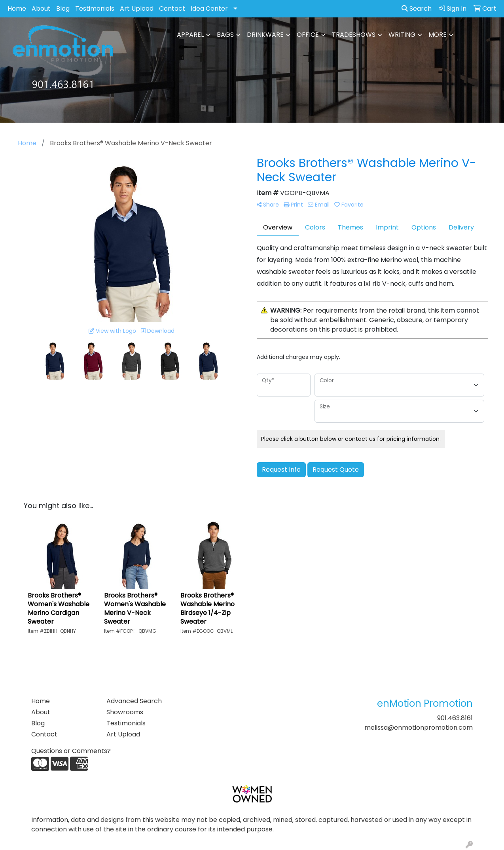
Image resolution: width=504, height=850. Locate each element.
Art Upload (137, 9)
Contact (172, 9)
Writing (402, 35)
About (41, 9)
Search (417, 9)
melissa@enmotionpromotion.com (419, 728)
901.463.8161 (455, 718)
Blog (63, 9)
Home (17, 9)
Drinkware (265, 35)
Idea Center (209, 9)
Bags (225, 35)
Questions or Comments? (71, 751)
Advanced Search (134, 701)
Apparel (190, 35)
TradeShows (354, 35)
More (438, 35)
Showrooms (125, 712)
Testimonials (95, 9)
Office (308, 35)
